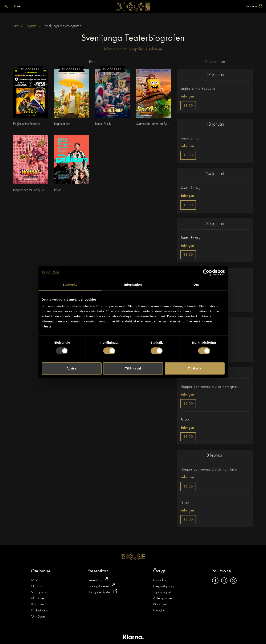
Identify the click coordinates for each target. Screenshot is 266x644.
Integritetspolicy (164, 586)
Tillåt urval (133, 368)
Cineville (159, 611)
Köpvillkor (160, 580)
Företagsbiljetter (101, 586)
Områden (38, 617)
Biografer (31, 26)
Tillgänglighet (162, 592)
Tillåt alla (195, 368)
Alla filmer (38, 598)
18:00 (188, 106)
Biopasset (160, 605)
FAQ (34, 580)
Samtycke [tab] (70, 285)
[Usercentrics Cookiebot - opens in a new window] (206, 272)
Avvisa (71, 368)
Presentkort (98, 580)
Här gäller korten (102, 592)
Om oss (36, 586)
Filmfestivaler (40, 611)
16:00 (188, 404)
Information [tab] (133, 285)
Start (16, 26)
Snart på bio (40, 592)
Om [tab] (196, 285)
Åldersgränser (163, 598)
